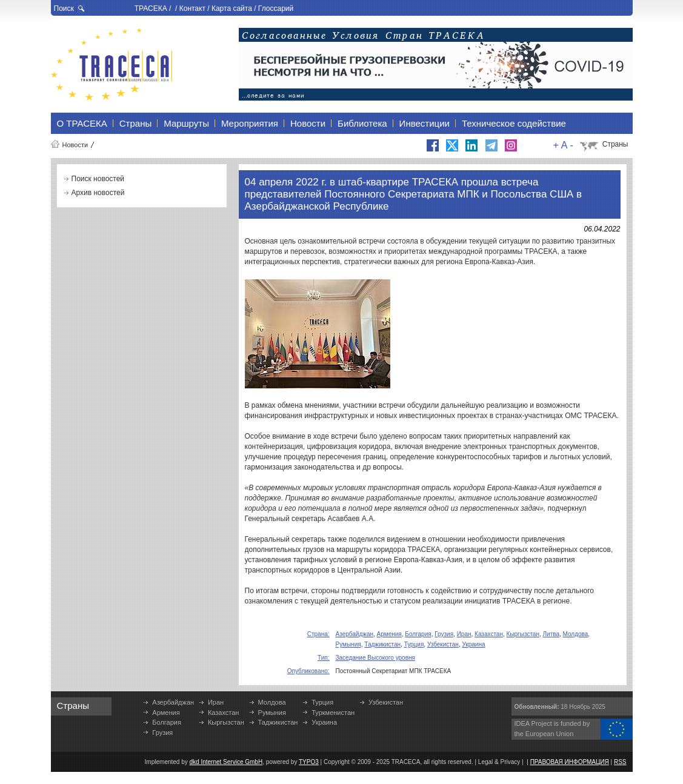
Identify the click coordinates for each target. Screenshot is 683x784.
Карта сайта (232, 8)
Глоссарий (276, 8)
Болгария (418, 634)
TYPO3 (309, 762)
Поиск (64, 8)
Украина (473, 644)
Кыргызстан (523, 634)
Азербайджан (355, 634)
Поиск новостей (98, 179)
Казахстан (489, 634)
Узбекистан (443, 644)
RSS (620, 762)
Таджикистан (382, 644)
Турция (414, 644)
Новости (75, 145)
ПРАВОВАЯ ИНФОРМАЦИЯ (570, 762)
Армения (389, 634)
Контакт (192, 8)
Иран (464, 634)
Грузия (444, 634)
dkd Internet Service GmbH (226, 762)
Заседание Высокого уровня (375, 658)
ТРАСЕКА (151, 8)
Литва (551, 634)
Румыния (348, 644)
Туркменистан (333, 713)
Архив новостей (98, 193)
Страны (615, 144)
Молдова (576, 634)
